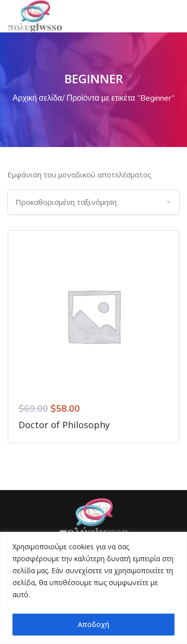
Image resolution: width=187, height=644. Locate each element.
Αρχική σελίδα (37, 98)
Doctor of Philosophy (64, 425)
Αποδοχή (93, 624)
